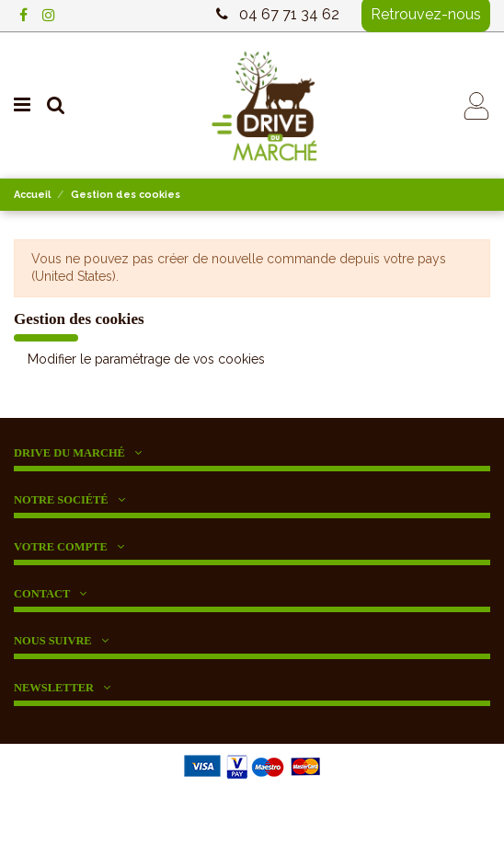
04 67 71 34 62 (289, 14)
